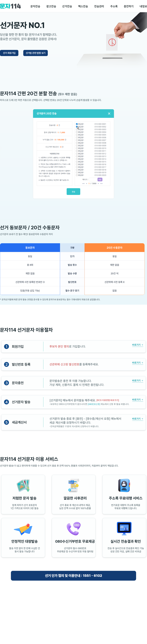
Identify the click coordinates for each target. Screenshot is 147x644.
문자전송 (35, 6)
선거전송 (67, 6)
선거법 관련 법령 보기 (36, 53)
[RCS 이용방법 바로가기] (108, 400)
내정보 (143, 6)
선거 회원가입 (9, 53)
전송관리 (99, 6)
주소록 (114, 6)
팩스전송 (83, 6)
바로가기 (136, 345)
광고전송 (51, 6)
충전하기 (129, 6)
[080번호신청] (94, 404)
